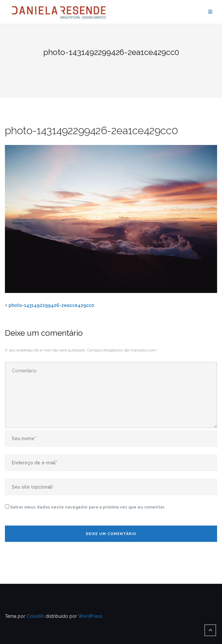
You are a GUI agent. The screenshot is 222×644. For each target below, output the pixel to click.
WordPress (90, 616)
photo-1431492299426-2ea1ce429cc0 (51, 305)
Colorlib (35, 616)
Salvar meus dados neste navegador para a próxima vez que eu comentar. (88, 507)
